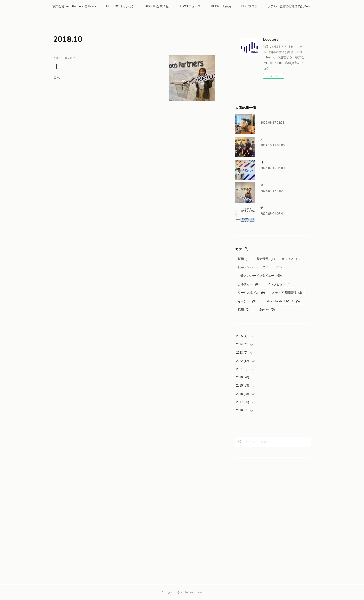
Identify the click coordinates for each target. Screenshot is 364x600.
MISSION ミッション (121, 6)
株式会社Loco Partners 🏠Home (74, 6)
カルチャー (249, 284)
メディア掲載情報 (287, 293)
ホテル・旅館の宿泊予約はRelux (290, 6)
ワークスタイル (251, 293)
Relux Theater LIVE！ (282, 301)
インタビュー (279, 284)
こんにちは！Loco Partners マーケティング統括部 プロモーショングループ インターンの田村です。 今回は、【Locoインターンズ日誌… (108, 88)
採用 (244, 259)
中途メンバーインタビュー (260, 276)
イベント (248, 301)
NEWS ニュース (190, 6)
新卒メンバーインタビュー (260, 267)
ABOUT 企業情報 (157, 6)
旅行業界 (266, 259)
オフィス (291, 259)
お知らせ (266, 310)
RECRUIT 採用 (221, 6)
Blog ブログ (249, 6)
